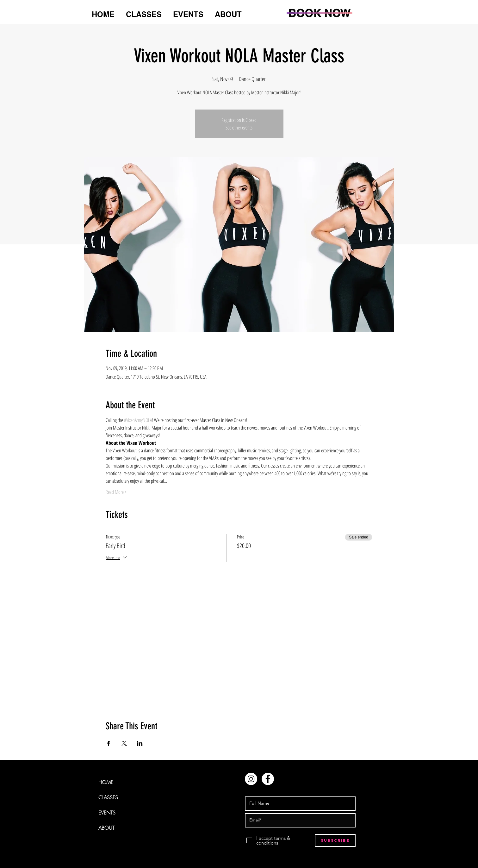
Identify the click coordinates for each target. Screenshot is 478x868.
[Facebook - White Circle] (268, 779)
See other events (239, 128)
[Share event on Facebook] (109, 743)
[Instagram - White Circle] (251, 779)
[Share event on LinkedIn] (140, 743)
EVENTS (107, 813)
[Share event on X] (124, 743)
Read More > (116, 492)
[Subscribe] (335, 840)
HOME (106, 782)
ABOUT (106, 828)
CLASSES (108, 797)
